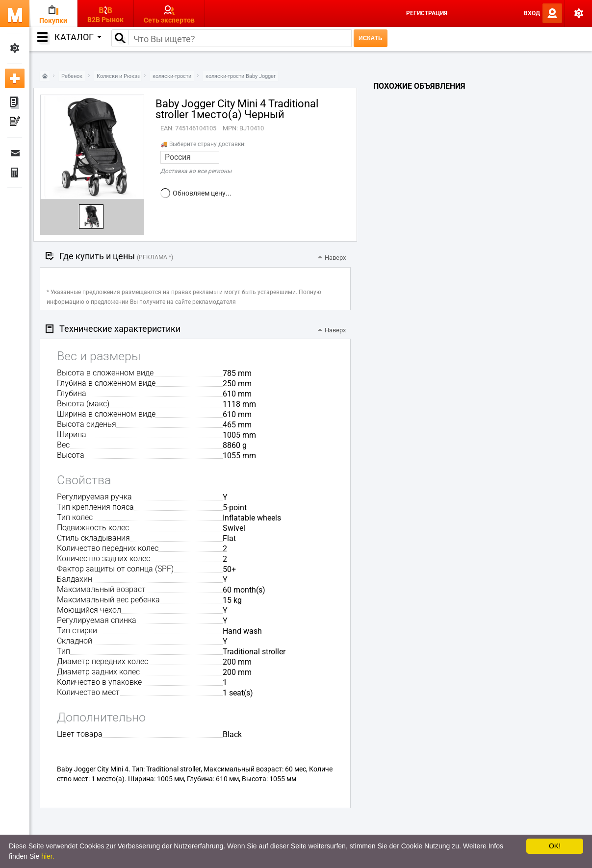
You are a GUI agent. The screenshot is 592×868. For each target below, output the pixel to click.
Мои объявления (15, 103)
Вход (532, 13)
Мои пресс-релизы (15, 123)
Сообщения (15, 153)
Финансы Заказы (15, 173)
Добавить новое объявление (15, 78)
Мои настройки (15, 48)
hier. (48, 856)
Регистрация (427, 13)
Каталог (78, 37)
